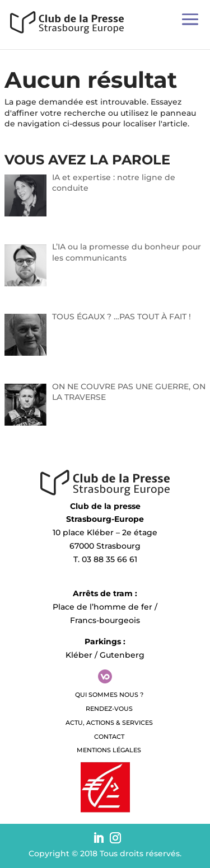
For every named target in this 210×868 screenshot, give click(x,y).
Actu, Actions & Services (109, 723)
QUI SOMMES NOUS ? (109, 695)
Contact (109, 737)
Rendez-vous (109, 709)
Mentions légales (109, 750)
